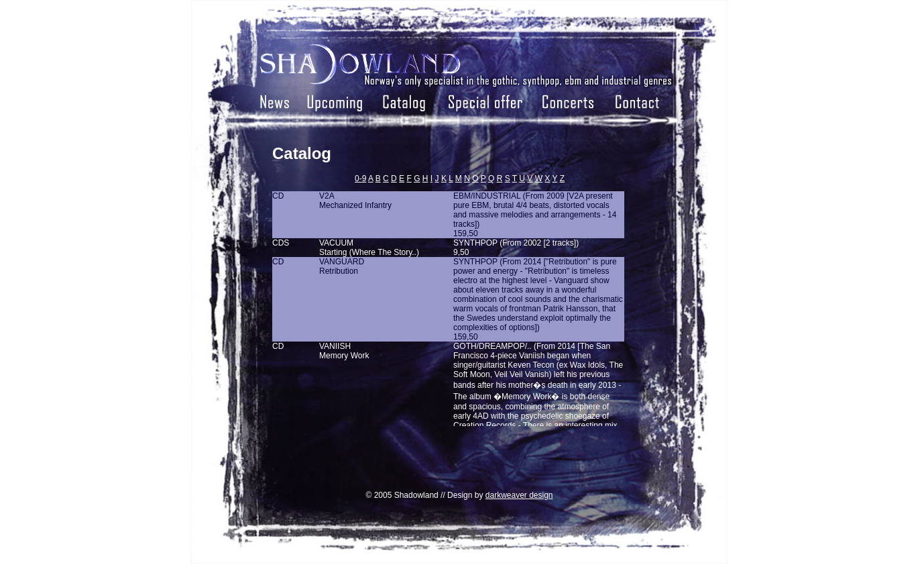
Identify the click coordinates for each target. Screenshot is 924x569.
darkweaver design (519, 495)
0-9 (360, 178)
